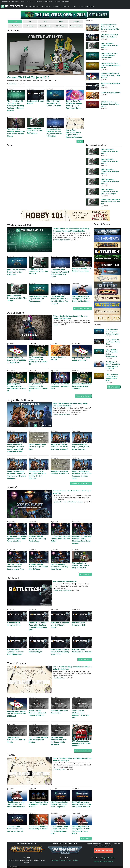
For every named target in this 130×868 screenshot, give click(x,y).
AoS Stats (29, 2)
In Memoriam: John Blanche (111, 93)
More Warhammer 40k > (82, 309)
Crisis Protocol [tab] (61, 26)
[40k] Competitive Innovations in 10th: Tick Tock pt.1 (110, 161)
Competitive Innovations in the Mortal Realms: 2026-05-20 (82, 386)
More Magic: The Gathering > (81, 483)
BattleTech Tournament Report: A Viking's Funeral (60, 625)
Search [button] (91, 6)
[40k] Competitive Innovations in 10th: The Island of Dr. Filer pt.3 (110, 192)
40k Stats (22, 2)
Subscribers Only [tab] (76, 26)
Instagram (63, 860)
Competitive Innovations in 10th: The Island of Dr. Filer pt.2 (111, 202)
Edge (34, 2)
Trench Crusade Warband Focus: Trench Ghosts (16, 740)
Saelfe (56, 325)
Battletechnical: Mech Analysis (65, 582)
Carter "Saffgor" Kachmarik (62, 240)
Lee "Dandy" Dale (60, 678)
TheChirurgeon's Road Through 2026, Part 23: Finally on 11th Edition (81, 299)
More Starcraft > (85, 574)
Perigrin (61, 590)
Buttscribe (39, 2)
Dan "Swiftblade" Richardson (75, 502)
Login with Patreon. (109, 858)
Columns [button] (66, 6)
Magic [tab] (61, 22)
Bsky (70, 860)
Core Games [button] (46, 6)
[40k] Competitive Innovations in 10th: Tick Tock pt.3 (35, 131)
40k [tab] (30, 22)
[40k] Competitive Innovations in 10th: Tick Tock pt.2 (110, 45)
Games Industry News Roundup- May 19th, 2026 (38, 447)
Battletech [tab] (76, 22)
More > (80, 141)
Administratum (6, 2)
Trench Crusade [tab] (45, 26)
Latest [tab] (15, 22)
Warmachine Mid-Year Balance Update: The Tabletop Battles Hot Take (110, 27)
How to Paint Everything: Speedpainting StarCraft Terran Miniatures (17, 539)
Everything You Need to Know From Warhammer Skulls (60, 386)
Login (86, 6)
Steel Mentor (13, 84)
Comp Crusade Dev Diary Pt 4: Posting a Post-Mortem (39, 740)
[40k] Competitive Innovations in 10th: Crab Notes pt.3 (110, 171)
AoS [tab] (45, 22)
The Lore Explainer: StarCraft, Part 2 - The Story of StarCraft (81, 565)
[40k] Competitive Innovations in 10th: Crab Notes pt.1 (110, 182)
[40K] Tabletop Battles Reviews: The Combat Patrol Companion (59, 804)
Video (81, 6)
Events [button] (51, 2)
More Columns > (114, 387)
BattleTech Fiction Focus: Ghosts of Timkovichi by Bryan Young (60, 652)
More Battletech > (85, 659)
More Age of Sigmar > (83, 396)
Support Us (58, 2)
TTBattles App (15, 2)
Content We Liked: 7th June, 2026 (28, 77)
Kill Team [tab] (30, 26)
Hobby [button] (74, 6)
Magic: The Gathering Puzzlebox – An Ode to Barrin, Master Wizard (59, 447)
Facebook (55, 860)
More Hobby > (86, 839)
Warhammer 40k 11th (33, 6)
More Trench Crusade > (83, 751)
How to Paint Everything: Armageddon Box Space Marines (39, 804)
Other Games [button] (57, 6)
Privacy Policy (66, 2)
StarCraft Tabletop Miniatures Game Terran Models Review (38, 567)
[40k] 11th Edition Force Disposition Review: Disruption (54, 103)
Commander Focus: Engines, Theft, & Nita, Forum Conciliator (81, 447)
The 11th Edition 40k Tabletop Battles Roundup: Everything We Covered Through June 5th (16, 106)
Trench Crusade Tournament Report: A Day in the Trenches (38, 713)
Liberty (56, 590)
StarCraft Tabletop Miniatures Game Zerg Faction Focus (38, 539)
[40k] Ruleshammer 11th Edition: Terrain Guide (110, 36)
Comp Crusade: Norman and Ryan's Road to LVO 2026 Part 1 (17, 714)
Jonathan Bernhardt (60, 502)
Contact (46, 2)
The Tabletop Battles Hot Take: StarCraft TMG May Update (60, 539)
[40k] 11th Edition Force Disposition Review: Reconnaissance (109, 55)
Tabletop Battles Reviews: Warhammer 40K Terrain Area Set (16, 829)
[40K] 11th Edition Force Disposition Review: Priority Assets (111, 66)
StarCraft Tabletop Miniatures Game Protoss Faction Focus (16, 567)
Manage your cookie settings (103, 861)
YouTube (75, 860)
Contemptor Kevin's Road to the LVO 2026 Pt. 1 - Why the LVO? (110, 76)
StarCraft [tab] (15, 26)
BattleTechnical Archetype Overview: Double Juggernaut (15, 652)
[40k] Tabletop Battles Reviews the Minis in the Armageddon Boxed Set (82, 804)
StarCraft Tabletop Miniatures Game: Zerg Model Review (60, 567)
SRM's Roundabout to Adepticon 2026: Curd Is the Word (81, 743)
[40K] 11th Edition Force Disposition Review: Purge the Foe (110, 104)
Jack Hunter (68, 590)
